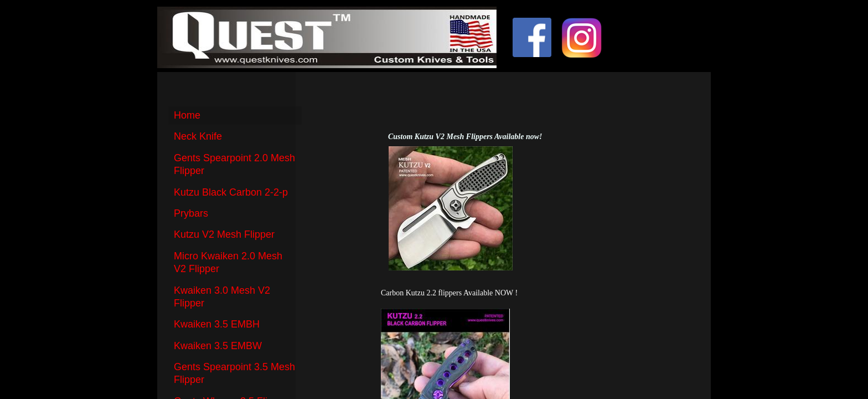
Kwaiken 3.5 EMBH (217, 324)
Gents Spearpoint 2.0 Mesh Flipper (234, 164)
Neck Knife (198, 136)
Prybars (191, 213)
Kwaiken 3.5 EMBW (218, 346)
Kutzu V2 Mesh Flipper (224, 234)
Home (187, 115)
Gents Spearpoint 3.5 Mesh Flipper (234, 373)
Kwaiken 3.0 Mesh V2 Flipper (222, 297)
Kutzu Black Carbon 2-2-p (231, 192)
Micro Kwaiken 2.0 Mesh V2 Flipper (228, 262)
